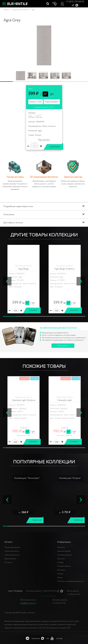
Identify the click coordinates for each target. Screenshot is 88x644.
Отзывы (60, 562)
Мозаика (8, 562)
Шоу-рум (61, 559)
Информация (64, 542)
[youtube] (56, 638)
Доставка (61, 570)
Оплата (60, 574)
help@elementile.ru (28, 603)
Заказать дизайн (64, 551)
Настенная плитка (12, 551)
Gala (20, 408)
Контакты (61, 547)
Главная (6, 10)
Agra (40, 131)
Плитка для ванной (12, 547)
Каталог (8, 542)
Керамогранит (10, 559)
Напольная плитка (12, 555)
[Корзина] (55, 4)
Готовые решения (64, 555)
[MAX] (45, 638)
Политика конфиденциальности (70, 581)
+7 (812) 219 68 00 (75, 2)
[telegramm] (33, 638)
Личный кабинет (64, 566)
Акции (60, 578)
